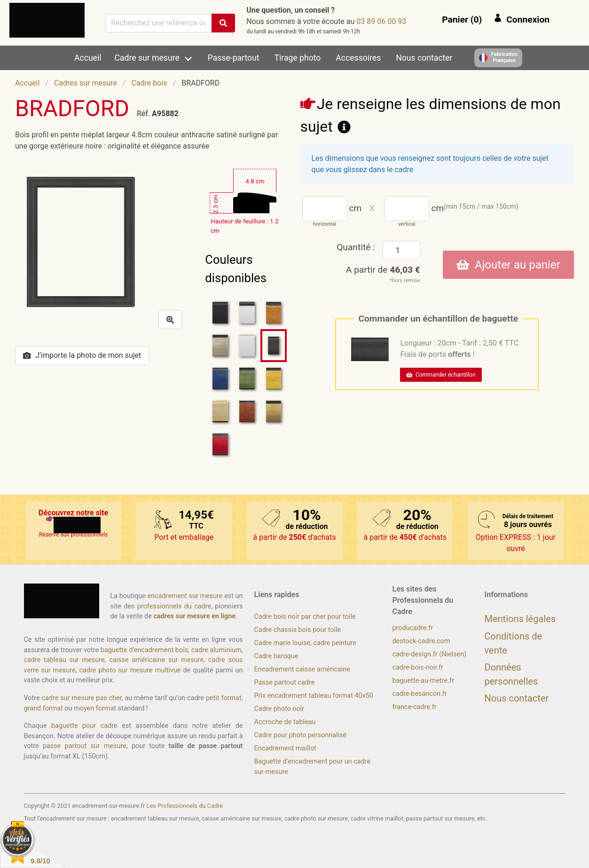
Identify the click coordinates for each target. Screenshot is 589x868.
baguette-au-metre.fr (423, 681)
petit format (224, 698)
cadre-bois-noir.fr (418, 667)
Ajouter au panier (508, 265)
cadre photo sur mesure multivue (130, 670)
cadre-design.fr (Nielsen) (430, 654)
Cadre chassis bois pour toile (298, 630)
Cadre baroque (276, 656)
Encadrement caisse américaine (302, 669)
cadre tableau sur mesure (64, 660)
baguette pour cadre (84, 726)
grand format (43, 708)
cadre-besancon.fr (420, 694)
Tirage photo (298, 58)
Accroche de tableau (285, 722)
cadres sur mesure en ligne (194, 616)
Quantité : (356, 247)
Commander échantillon (441, 375)
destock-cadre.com (421, 641)
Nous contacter (424, 58)
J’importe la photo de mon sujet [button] (82, 355)
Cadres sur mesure (86, 83)
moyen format (95, 708)
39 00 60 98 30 (381, 21)
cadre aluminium (216, 650)
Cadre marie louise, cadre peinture (305, 643)
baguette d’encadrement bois (144, 650)
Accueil (88, 58)
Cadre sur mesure (147, 58)
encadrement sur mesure (185, 596)
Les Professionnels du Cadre (185, 806)
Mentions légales (520, 619)
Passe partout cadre (285, 683)
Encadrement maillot (285, 748)
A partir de (383, 270)
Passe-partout (234, 58)
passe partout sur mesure (85, 746)
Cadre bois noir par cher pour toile (305, 617)
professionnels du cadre (174, 606)
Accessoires (358, 58)
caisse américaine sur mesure (156, 660)
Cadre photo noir (279, 709)
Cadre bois (149, 83)
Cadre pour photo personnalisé (300, 735)
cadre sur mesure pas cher (82, 698)
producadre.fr (413, 628)
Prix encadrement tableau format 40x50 (314, 696)
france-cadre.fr (415, 707)
